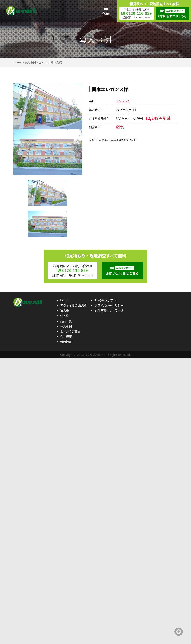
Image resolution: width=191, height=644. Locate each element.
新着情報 (66, 342)
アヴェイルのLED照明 (74, 305)
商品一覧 (66, 321)
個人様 (65, 316)
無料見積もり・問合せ (109, 310)
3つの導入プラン (105, 300)
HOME (64, 300)
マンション (123, 101)
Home (17, 62)
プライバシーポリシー (109, 305)
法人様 (65, 310)
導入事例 (30, 62)
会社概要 (66, 336)
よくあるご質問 (70, 331)
